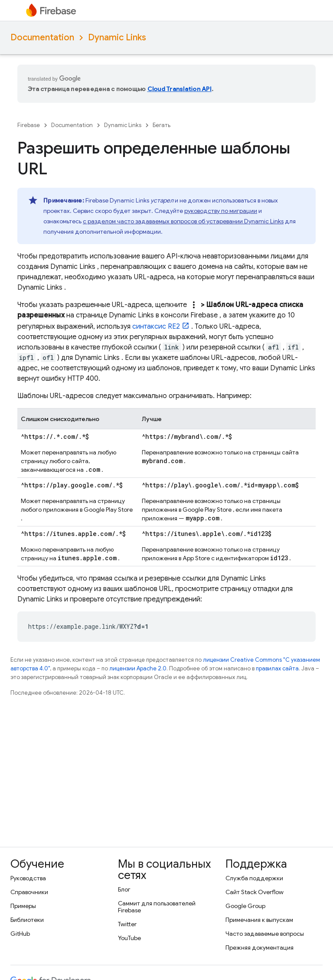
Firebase (29, 125)
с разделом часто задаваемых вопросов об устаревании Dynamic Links (183, 221)
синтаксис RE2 (156, 327)
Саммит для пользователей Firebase (157, 907)
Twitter (127, 924)
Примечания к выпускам (259, 920)
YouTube (129, 938)
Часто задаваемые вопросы (265, 934)
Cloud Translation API (180, 89)
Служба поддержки (254, 878)
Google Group (245, 906)
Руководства (28, 878)
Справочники (29, 892)
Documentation (42, 38)
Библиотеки (27, 920)
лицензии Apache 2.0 (138, 668)
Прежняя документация (260, 947)
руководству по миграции (221, 211)
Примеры (23, 906)
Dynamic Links (117, 38)
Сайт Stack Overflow (255, 892)
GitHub (20, 934)
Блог (124, 889)
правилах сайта (277, 668)
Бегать (162, 125)
